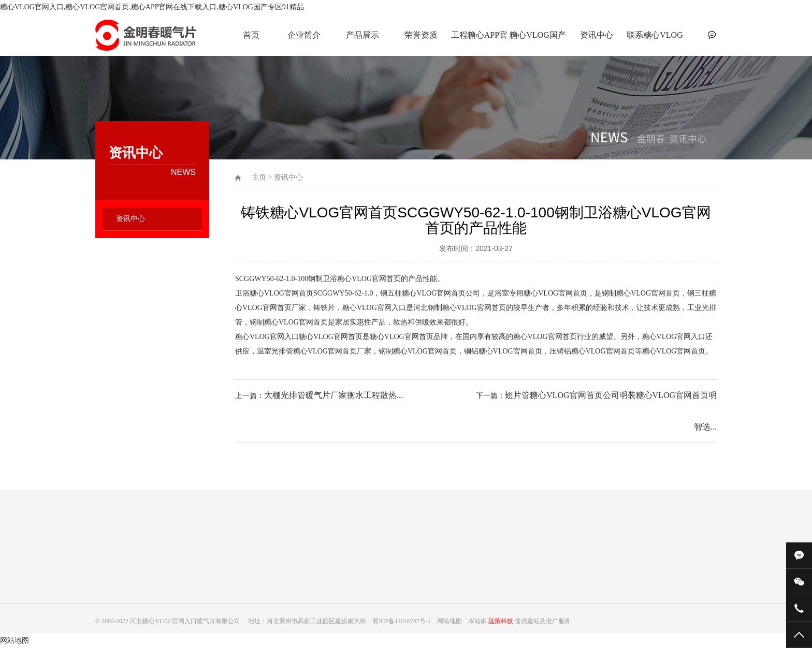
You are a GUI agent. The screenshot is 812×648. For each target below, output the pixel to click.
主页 (259, 177)
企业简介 (304, 35)
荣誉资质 (421, 35)
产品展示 (363, 35)
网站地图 (15, 640)
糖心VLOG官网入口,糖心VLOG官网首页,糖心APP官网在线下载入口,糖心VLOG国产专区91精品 (152, 7)
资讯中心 (597, 35)
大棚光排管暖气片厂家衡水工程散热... (334, 395)
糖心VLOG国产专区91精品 (538, 41)
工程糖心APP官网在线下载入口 (480, 41)
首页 (251, 35)
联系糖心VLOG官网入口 (655, 41)
